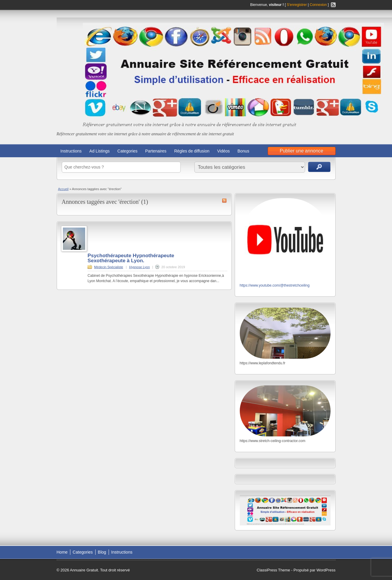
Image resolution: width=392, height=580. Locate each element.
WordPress (326, 570)
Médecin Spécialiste (109, 267)
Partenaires (156, 151)
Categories (128, 151)
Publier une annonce (302, 151)
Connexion (319, 5)
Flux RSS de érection (224, 201)
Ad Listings (99, 151)
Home (62, 552)
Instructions (71, 151)
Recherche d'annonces (319, 167)
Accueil (63, 189)
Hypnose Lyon (139, 267)
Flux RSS (333, 5)
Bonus (243, 151)
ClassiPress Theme (273, 570)
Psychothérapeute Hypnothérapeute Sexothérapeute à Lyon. (131, 258)
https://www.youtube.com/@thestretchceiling (275, 285)
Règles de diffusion (192, 151)
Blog (102, 552)
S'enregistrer (297, 5)
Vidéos (224, 151)
